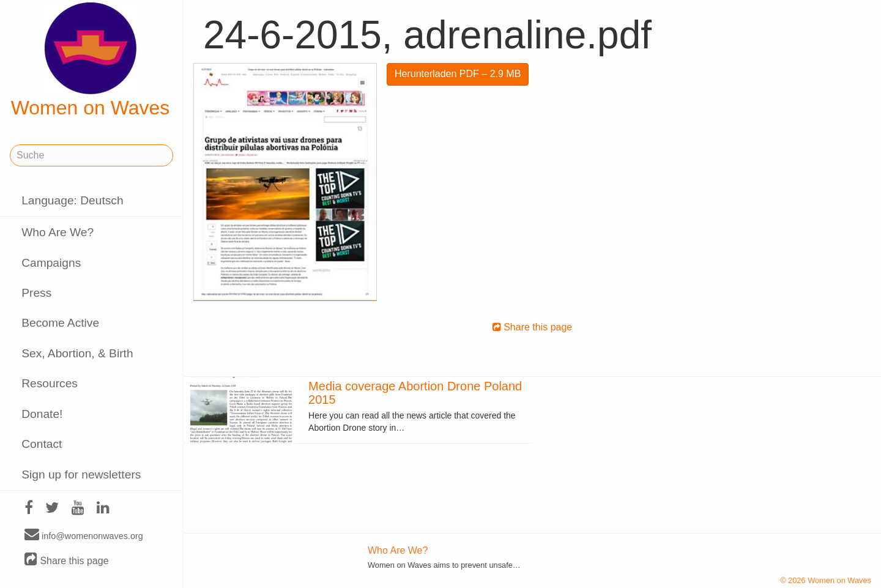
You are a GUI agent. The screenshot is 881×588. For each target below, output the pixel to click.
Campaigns (51, 263)
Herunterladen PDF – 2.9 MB (458, 74)
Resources (50, 383)
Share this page (67, 560)
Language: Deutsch (72, 200)
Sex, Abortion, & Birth (77, 353)
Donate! (42, 414)
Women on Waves (91, 61)
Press (36, 293)
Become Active (60, 323)
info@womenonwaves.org (84, 535)
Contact (42, 444)
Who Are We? (58, 232)
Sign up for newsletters (81, 474)
